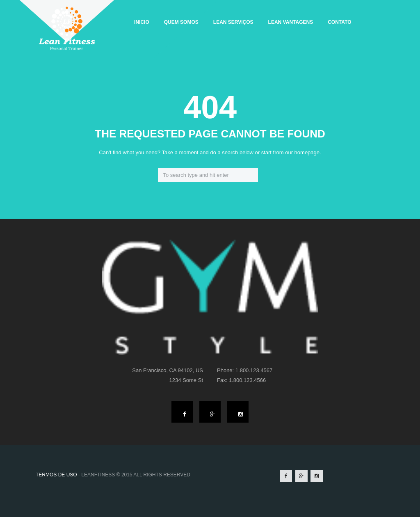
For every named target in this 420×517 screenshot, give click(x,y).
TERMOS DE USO (56, 475)
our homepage (302, 152)
